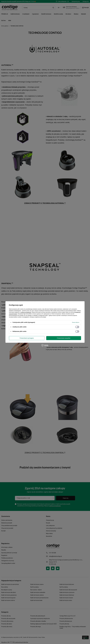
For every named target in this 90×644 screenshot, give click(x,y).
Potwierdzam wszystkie (64, 338)
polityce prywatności (26, 312)
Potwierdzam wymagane (27, 338)
